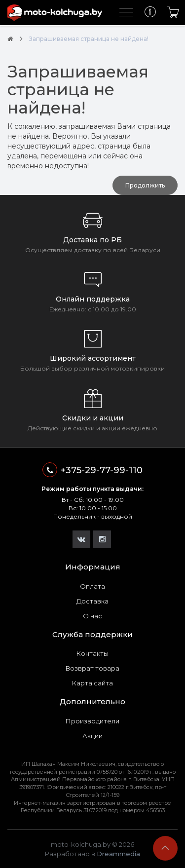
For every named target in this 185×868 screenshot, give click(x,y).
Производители (92, 721)
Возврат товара (92, 668)
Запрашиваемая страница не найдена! (89, 39)
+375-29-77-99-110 (92, 470)
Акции (92, 736)
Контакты (92, 653)
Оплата (92, 586)
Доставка (92, 601)
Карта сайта (92, 683)
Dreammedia (118, 854)
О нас (92, 616)
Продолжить (145, 185)
